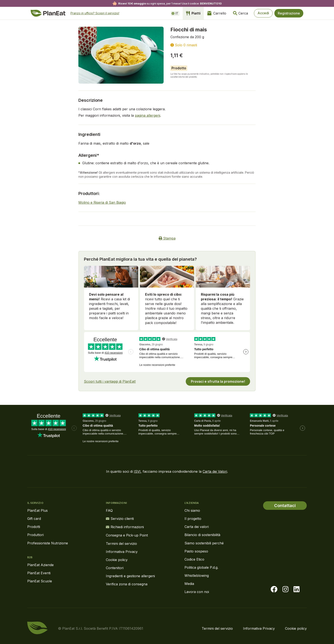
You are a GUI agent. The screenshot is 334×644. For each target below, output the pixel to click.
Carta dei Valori (215, 471)
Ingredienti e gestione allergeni (130, 576)
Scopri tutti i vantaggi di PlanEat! (110, 381)
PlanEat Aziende (40, 565)
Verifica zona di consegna (127, 584)
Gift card (34, 519)
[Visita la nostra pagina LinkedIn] (297, 589)
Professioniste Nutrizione (48, 543)
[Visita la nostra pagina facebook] (274, 589)
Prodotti (34, 527)
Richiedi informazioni (125, 527)
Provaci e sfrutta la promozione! (218, 381)
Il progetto (193, 519)
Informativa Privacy (122, 551)
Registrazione (289, 13)
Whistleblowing (197, 576)
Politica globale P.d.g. (201, 567)
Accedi (263, 13)
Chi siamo (192, 510)
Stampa (167, 238)
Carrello (216, 13)
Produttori (35, 535)
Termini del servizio (121, 543)
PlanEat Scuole (40, 581)
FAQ (109, 510)
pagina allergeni (148, 115)
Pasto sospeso (196, 551)
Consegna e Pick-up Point (127, 535)
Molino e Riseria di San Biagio (102, 202)
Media (189, 584)
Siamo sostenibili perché (204, 543)
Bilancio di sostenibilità (202, 535)
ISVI (137, 471)
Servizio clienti (120, 519)
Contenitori (115, 567)
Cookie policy (117, 559)
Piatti (193, 13)
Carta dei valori (197, 527)
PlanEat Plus (37, 510)
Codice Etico (194, 559)
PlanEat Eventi (39, 573)
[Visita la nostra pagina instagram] (285, 589)
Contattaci (285, 506)
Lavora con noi (197, 592)
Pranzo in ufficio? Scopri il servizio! (95, 13)
